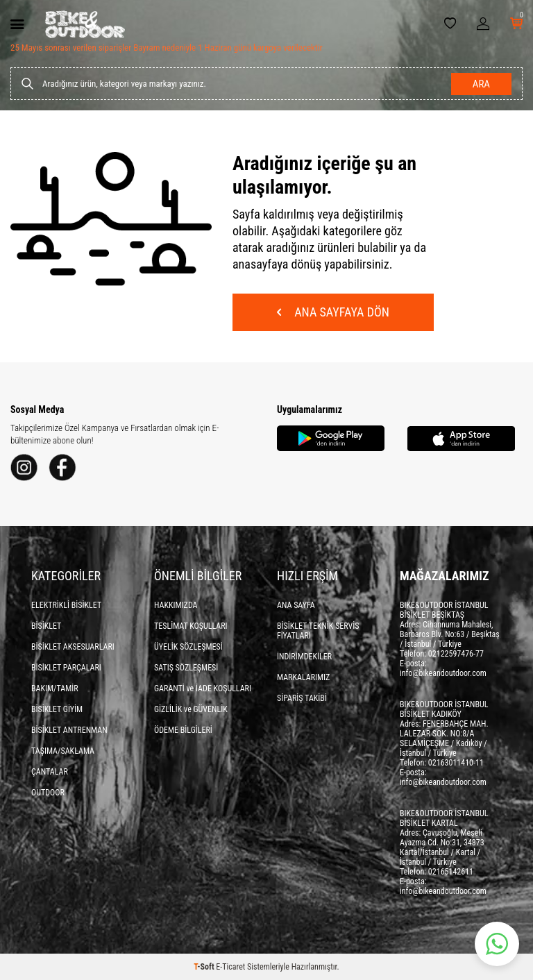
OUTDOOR (48, 793)
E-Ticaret (230, 967)
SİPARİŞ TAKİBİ (302, 698)
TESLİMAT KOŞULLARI (191, 626)
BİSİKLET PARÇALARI (66, 668)
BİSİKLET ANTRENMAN (69, 730)
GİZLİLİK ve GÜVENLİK (191, 709)
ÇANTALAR (50, 772)
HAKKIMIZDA (176, 605)
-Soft (205, 967)
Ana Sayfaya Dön (333, 312)
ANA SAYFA (296, 605)
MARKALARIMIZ (303, 677)
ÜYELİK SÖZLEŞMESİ (188, 647)
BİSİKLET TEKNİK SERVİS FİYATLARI (318, 631)
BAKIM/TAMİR (55, 688)
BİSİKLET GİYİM (57, 709)
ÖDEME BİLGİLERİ (183, 730)
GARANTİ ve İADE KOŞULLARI (203, 688)
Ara (481, 84)
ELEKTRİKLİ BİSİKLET (66, 605)
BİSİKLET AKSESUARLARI (73, 647)
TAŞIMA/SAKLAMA (63, 751)
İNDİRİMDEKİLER (304, 657)
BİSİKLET (46, 626)
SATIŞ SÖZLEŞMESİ (186, 668)
